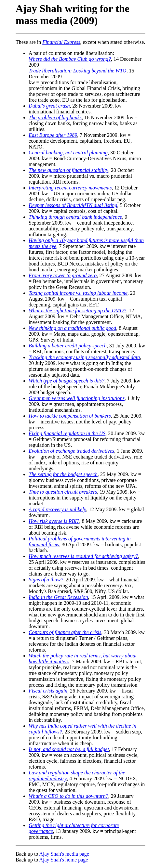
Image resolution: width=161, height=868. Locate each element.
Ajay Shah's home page (63, 860)
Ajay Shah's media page (64, 854)
